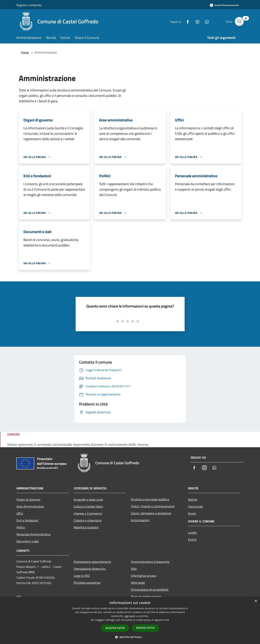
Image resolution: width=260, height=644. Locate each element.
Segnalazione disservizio (90, 569)
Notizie (193, 499)
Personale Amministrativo (34, 534)
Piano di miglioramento (146, 596)
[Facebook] (185, 21)
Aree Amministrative (30, 506)
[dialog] (130, 621)
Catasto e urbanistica (88, 520)
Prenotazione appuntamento (92, 562)
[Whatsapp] (205, 21)
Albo (134, 569)
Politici (21, 527)
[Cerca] (239, 21)
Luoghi (193, 532)
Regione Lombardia (29, 5)
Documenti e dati (28, 541)
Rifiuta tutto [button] (145, 628)
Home (25, 52)
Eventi (192, 539)
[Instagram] (195, 21)
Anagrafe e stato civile (88, 499)
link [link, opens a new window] (167, 620)
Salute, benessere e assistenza (151, 513)
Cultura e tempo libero (88, 506)
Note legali (138, 583)
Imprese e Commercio (88, 513)
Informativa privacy (144, 576)
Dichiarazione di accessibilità (150, 589)
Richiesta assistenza (87, 583)
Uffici (20, 513)
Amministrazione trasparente (150, 562)
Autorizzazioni (140, 520)
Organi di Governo (28, 499)
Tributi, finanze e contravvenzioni (153, 506)
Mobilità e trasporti (86, 527)
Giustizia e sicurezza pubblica (150, 499)
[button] (130, 637)
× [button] (256, 601)
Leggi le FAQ (82, 576)
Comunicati (196, 506)
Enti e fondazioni (27, 520)
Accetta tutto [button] (115, 628)
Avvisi (192, 513)
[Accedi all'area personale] (224, 5)
